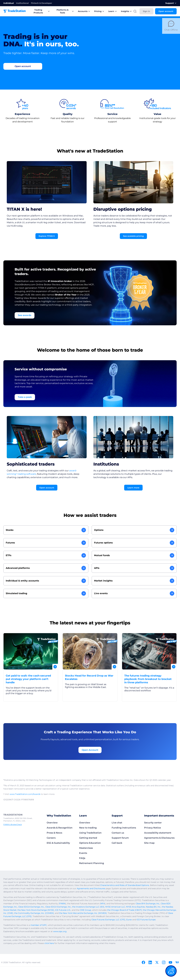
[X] (157, 962)
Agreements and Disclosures (91, 888)
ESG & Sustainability (58, 843)
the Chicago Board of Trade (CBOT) (125, 910)
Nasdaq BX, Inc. (153, 907)
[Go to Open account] (23, 66)
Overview (52, 823)
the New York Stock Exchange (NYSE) (36, 910)
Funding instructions (124, 828)
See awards (25, 315)
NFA (103, 904)
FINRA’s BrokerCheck (13, 824)
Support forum (120, 838)
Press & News (54, 833)
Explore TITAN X (47, 236)
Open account (166, 11)
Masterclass (86, 848)
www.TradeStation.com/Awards (25, 794)
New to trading (88, 828)
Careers (51, 838)
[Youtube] (170, 962)
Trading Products (42, 11)
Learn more (133, 488)
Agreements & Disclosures (159, 838)
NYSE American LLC (115, 907)
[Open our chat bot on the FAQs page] (171, 971)
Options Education (90, 843)
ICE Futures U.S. (63, 910)
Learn (113, 11)
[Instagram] (164, 962)
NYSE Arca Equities (135, 907)
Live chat (117, 823)
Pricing (99, 11)
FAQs (82, 858)
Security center (153, 823)
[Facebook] (143, 962)
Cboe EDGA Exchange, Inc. (31, 907)
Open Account (90, 750)
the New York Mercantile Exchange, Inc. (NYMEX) (83, 913)
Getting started (88, 838)
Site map (149, 843)
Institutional (22, 3)
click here (49, 943)
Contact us (118, 833)
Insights (126, 11)
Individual (9, 3)
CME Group (85, 910)
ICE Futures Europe (146, 920)
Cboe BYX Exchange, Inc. (148, 904)
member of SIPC (39, 925)
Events (83, 853)
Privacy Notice (153, 828)
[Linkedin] (150, 962)
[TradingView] (177, 962)
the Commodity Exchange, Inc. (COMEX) (34, 913)
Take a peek (25, 397)
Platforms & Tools (65, 11)
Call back (117, 843)
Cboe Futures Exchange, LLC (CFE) (108, 920)
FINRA (62, 904)
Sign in (146, 11)
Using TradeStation (90, 833)
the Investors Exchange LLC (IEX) (88, 907)
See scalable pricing (133, 236)
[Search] (135, 11)
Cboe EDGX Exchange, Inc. (58, 907)
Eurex (129, 920)
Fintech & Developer (41, 3)
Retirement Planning (92, 863)
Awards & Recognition (60, 828)
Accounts (84, 11)
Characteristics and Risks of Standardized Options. (125, 885)
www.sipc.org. (60, 931)
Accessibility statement (158, 833)
